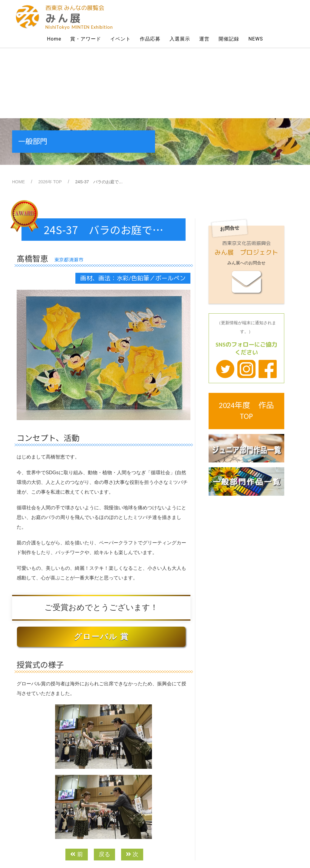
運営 (204, 39)
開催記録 (229, 39)
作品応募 (150, 39)
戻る (104, 784)
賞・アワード (86, 39)
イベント (120, 39)
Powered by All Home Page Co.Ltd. (181, 851)
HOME (18, 112)
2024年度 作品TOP (246, 341)
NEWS (256, 39)
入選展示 (180, 39)
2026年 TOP (50, 112)
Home (54, 39)
